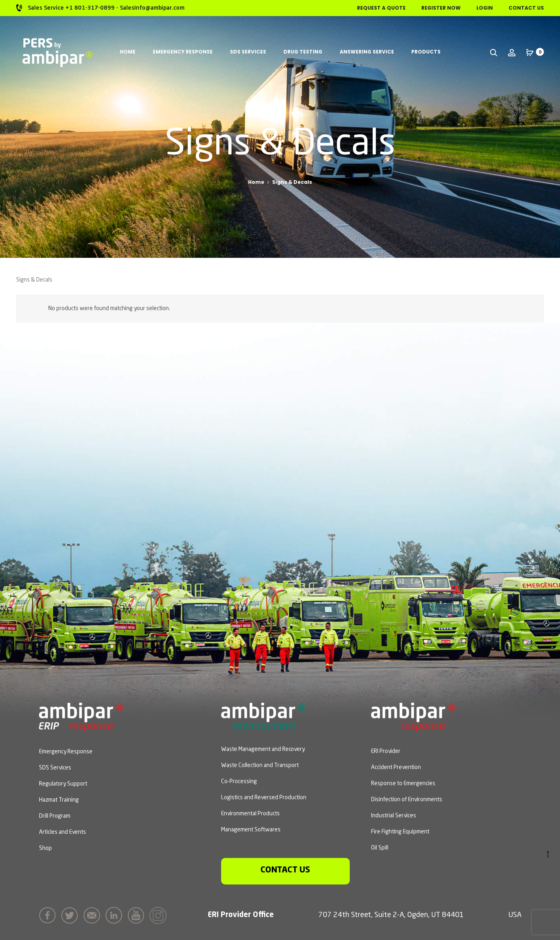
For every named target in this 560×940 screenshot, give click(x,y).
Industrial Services (394, 816)
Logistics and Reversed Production (264, 798)
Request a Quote (381, 8)
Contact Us (526, 8)
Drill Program (55, 816)
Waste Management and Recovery (263, 749)
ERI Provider (386, 751)
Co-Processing (239, 782)
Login (485, 8)
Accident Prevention (396, 767)
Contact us (285, 870)
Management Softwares (251, 830)
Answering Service (367, 52)
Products (426, 52)
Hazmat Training (59, 800)
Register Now (441, 8)
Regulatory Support (63, 784)
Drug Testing (303, 52)
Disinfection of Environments (407, 800)
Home (128, 52)
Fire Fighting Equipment (400, 832)
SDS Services (248, 52)
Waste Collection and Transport (260, 765)
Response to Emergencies (403, 784)
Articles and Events (63, 832)
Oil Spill (380, 848)
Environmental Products (250, 814)
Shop (45, 848)
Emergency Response (183, 52)
